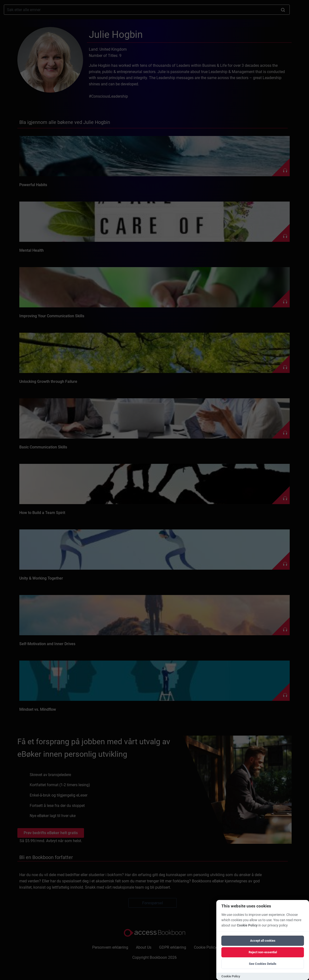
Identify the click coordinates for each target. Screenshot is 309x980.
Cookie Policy (247, 925)
